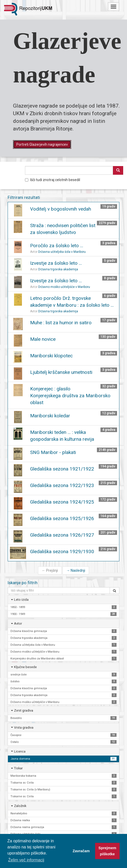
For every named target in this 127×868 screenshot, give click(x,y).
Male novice (43, 339)
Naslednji (76, 570)
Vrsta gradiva (24, 727)
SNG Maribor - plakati (53, 452)
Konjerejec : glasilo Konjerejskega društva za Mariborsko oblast (70, 396)
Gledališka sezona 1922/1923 (62, 485)
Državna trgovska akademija (58, 269)
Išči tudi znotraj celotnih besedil (53, 180)
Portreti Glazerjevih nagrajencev (42, 144)
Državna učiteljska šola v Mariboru (62, 252)
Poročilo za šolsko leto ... (57, 246)
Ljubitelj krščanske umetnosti (61, 372)
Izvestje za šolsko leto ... (56, 263)
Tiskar (18, 768)
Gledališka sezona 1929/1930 (62, 551)
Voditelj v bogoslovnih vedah (61, 209)
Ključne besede (25, 667)
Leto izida (21, 600)
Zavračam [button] (81, 851)
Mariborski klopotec (51, 356)
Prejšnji (50, 570)
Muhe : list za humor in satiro (61, 323)
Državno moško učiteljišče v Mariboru (64, 287)
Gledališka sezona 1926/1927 (62, 535)
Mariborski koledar (50, 416)
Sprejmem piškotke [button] (107, 851)
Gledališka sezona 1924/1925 (62, 502)
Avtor (18, 623)
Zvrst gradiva (24, 710)
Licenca (20, 751)
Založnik (20, 806)
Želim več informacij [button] (26, 860)
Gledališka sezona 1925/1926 (62, 518)
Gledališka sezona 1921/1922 (62, 469)
